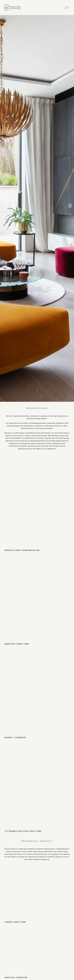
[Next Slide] (70, 206)
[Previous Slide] (4, 206)
